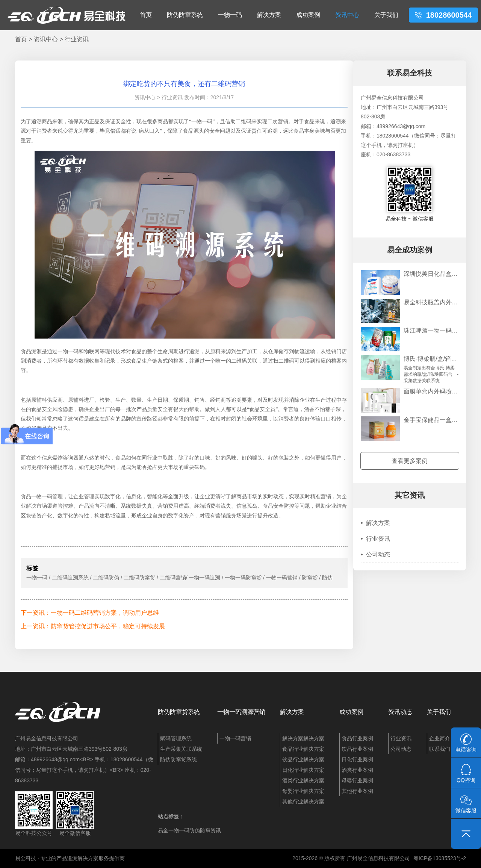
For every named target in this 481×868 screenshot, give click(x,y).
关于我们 (386, 15)
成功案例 (308, 15)
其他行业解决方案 (303, 801)
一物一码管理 (47, 497)
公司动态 (375, 554)
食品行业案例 (357, 738)
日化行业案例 (357, 759)
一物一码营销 (235, 738)
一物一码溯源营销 (241, 712)
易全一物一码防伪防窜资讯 (189, 830)
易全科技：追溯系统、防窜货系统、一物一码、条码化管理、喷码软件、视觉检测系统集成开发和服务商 (67, 15)
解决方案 (269, 15)
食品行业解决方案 (303, 749)
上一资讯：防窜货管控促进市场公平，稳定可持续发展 (93, 626)
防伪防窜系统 (185, 15)
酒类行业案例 (357, 770)
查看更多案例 (410, 461)
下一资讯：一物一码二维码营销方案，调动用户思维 (90, 613)
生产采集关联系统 (181, 749)
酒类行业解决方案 (303, 780)
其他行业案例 (357, 791)
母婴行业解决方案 (303, 791)
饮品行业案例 (357, 749)
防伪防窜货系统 (179, 712)
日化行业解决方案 (303, 770)
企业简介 (440, 738)
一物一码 (230, 15)
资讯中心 (347, 15)
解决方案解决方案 (303, 738)
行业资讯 (77, 39)
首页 (146, 15)
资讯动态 (400, 712)
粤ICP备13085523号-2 (440, 858)
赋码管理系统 (176, 738)
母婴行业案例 (357, 780)
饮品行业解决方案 (303, 759)
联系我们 (440, 749)
